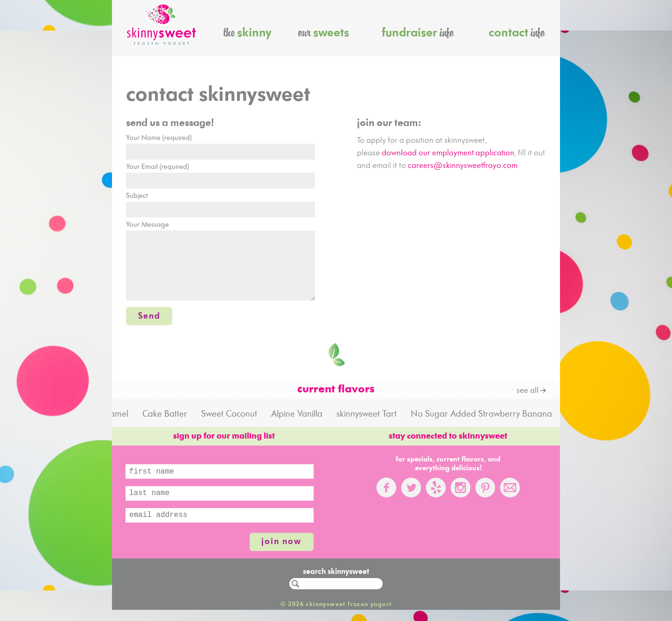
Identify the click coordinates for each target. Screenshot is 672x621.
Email (510, 493)
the (248, 32)
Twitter (411, 493)
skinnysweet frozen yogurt (161, 24)
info (418, 32)
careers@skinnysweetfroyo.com (463, 166)
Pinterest (485, 493)
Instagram (460, 493)
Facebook (386, 493)
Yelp (436, 493)
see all (528, 396)
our (324, 32)
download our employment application (448, 153)
